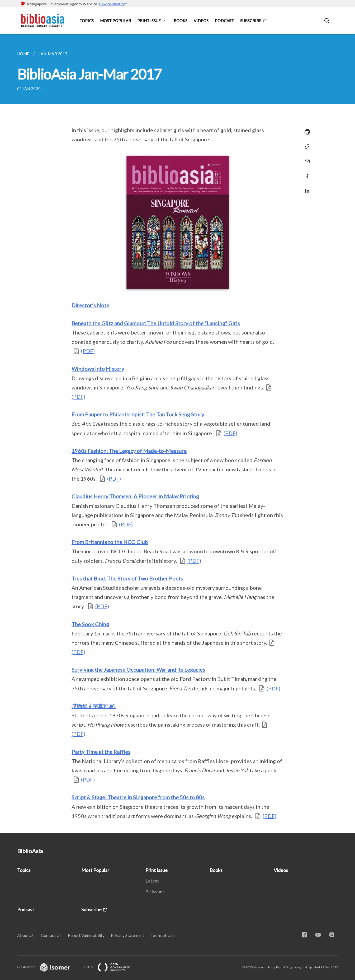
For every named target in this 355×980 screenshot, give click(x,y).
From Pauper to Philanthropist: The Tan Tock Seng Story (138, 414)
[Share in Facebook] (306, 173)
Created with (48, 967)
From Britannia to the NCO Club (110, 542)
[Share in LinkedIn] (306, 188)
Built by (111, 967)
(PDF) (88, 351)
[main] (177, 434)
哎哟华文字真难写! (94, 706)
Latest (152, 881)
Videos (201, 21)
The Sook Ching (90, 624)
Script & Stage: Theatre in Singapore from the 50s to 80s (138, 797)
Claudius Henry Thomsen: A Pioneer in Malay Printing (135, 496)
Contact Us (51, 935)
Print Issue (149, 21)
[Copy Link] (306, 147)
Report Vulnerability (86, 935)
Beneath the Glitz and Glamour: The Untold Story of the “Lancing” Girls (156, 323)
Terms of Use (162, 935)
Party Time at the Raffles (101, 752)
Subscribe (251, 21)
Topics (87, 21)
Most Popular (115, 21)
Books (181, 21)
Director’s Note (90, 305)
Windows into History (98, 369)
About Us (26, 935)
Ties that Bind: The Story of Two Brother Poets (127, 578)
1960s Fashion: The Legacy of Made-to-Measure (129, 451)
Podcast (224, 21)
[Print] (306, 132)
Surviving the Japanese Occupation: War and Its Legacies (138, 670)
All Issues (155, 891)
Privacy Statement (127, 935)
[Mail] (306, 158)
